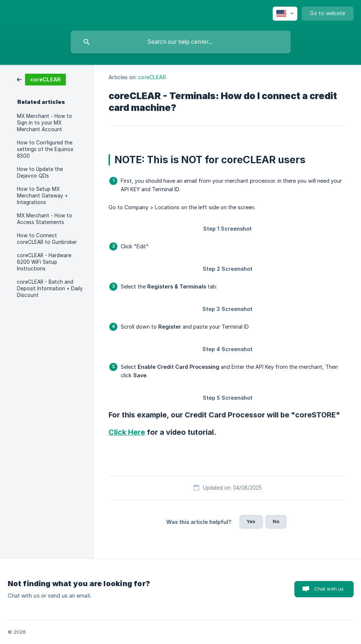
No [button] (276, 521)
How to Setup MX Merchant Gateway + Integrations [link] (42, 196)
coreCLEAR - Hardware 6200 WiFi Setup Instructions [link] (44, 262)
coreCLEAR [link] (152, 77)
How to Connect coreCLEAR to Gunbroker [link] (47, 239)
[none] (285, 14)
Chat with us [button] (329, 589)
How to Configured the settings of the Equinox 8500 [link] (45, 149)
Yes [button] (251, 521)
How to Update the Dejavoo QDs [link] (40, 172)
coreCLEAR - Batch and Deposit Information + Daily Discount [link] (50, 288)
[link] (41, 79)
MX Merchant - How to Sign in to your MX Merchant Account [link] (45, 123)
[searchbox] (181, 42)
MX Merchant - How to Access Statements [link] (45, 219)
